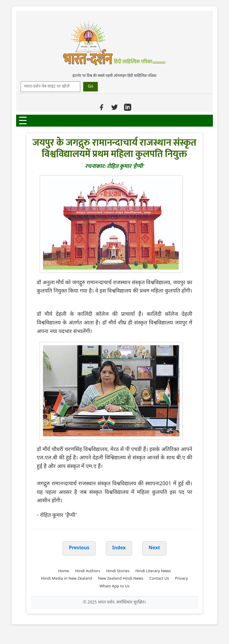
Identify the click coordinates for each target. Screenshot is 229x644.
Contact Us (159, 579)
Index (119, 548)
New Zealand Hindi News (121, 579)
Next (154, 548)
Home (64, 571)
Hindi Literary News (153, 571)
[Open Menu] (23, 120)
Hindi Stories (118, 571)
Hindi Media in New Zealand (67, 579)
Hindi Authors (88, 571)
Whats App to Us (114, 586)
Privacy (181, 579)
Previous (79, 548)
